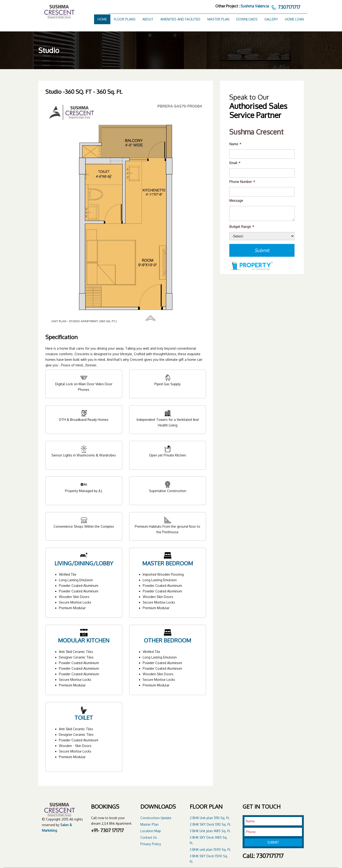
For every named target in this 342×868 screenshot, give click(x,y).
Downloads (247, 19)
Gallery (271, 19)
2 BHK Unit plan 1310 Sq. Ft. (210, 818)
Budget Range (242, 227)
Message (236, 201)
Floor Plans (125, 19)
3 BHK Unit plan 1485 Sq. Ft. (210, 831)
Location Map (151, 831)
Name (235, 144)
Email (235, 163)
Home (102, 19)
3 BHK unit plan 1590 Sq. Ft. (210, 849)
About (148, 19)
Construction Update (156, 818)
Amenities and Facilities (180, 19)
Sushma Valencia (255, 6)
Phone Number (242, 182)
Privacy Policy (151, 844)
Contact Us (149, 837)
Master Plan (218, 19)
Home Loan (294, 19)
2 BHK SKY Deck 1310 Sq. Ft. (210, 824)
